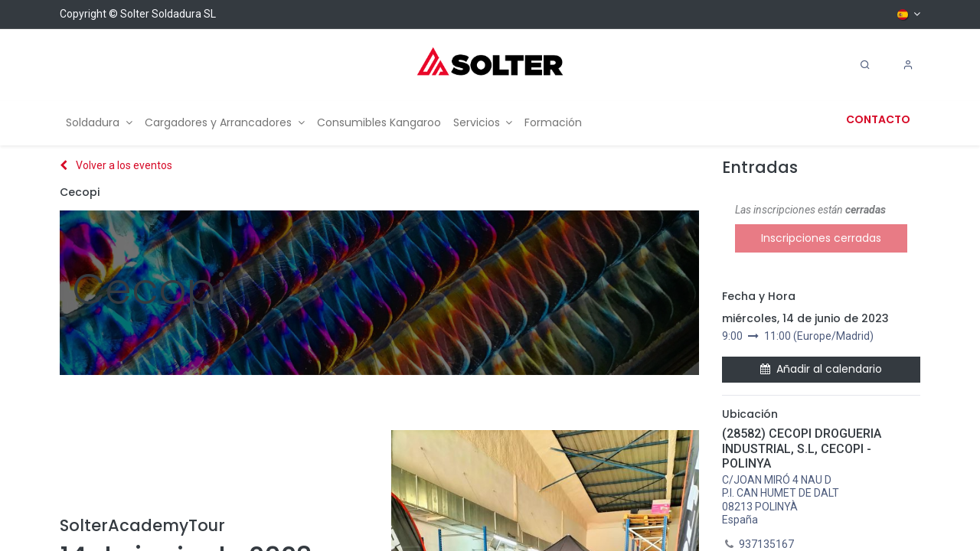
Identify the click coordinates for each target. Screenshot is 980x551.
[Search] (865, 65)
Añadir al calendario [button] (821, 369)
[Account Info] (908, 65)
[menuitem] (99, 123)
